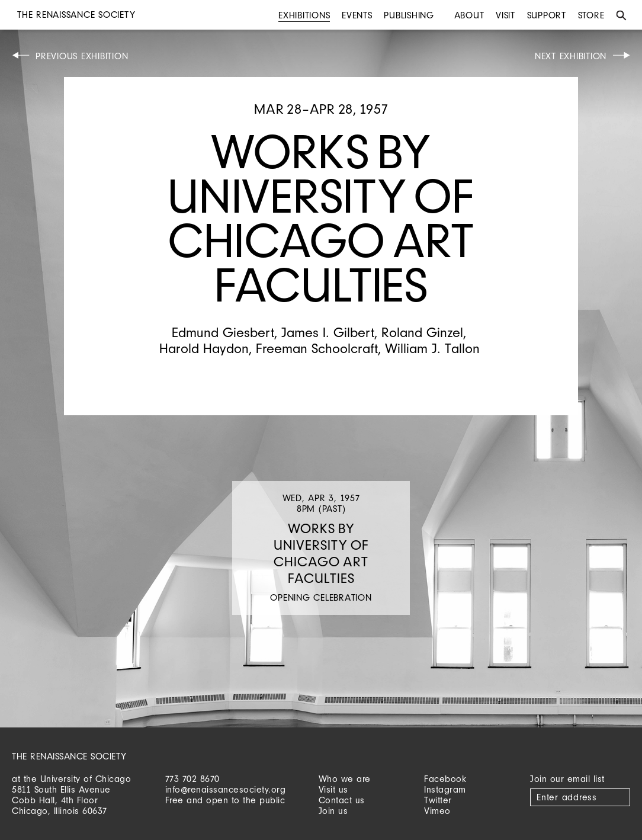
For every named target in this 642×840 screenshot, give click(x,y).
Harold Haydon (204, 348)
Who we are (345, 779)
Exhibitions (304, 15)
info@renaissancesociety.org (226, 789)
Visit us (333, 789)
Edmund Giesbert (223, 332)
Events (357, 15)
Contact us (342, 800)
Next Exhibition (571, 56)
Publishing (409, 15)
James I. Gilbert (328, 332)
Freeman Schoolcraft (317, 348)
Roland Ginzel (422, 332)
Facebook (445, 779)
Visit (505, 15)
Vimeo (437, 811)
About (469, 15)
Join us (333, 811)
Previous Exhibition (82, 56)
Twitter (438, 800)
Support (547, 15)
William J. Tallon (432, 348)
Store (591, 15)
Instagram (445, 789)
